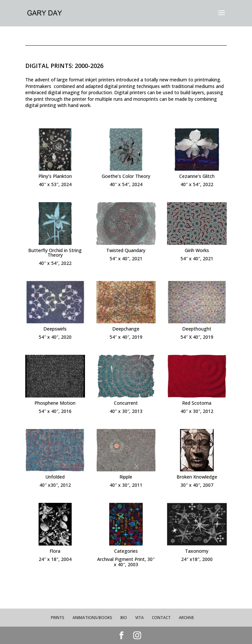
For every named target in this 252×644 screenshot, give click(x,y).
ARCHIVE (186, 618)
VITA (139, 618)
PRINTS (58, 618)
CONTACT (161, 618)
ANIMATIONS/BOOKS (92, 618)
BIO (124, 618)
